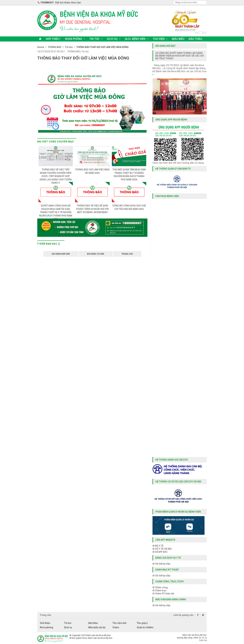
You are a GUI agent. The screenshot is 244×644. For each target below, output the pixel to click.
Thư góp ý (142, 623)
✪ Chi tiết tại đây (161, 564)
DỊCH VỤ (114, 39)
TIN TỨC (96, 39)
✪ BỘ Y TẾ (158, 546)
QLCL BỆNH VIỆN (137, 39)
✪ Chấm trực (160, 590)
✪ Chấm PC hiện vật (163, 594)
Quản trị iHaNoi (145, 627)
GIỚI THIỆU (53, 39)
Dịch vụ (68, 627)
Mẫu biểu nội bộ (97, 627)
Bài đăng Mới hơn (61, 254)
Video (116, 627)
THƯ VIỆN (160, 39)
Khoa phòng (47, 627)
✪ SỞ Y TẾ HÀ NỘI (162, 549)
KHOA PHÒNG (75, 39)
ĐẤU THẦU (195, 39)
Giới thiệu (45, 623)
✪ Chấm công (160, 587)
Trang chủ (127, 254)
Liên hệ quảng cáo (183, 615)
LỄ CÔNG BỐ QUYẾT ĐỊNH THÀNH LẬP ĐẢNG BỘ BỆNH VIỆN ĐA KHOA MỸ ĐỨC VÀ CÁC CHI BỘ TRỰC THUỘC (180, 56)
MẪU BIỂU (178, 39)
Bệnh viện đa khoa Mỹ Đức (195, 635)
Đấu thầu (93, 623)
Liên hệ (203, 640)
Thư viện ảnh (119, 623)
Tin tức (85, 51)
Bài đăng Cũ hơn (96, 254)
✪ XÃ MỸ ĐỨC (160, 552)
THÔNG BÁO (74, 51)
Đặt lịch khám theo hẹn (68, 3)
